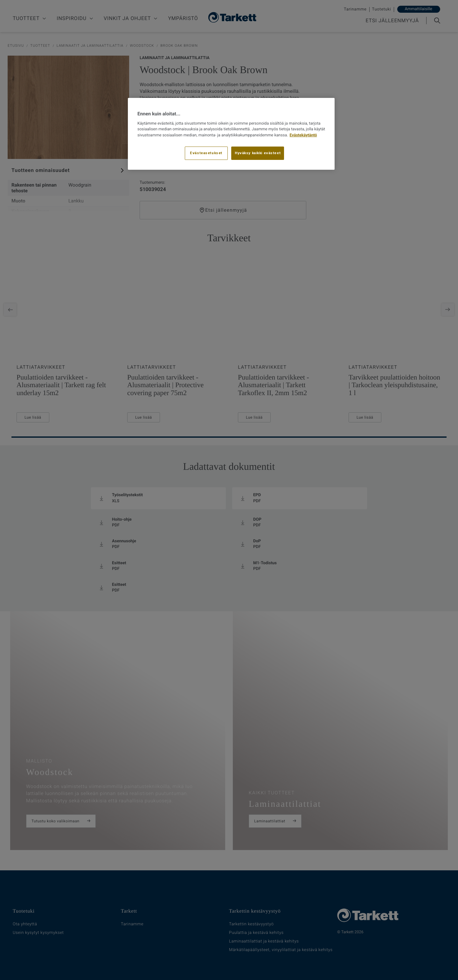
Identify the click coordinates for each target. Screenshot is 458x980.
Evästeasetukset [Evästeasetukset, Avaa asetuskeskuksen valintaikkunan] (206, 153)
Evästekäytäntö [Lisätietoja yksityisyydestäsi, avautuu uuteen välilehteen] (303, 135)
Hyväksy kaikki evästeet (258, 153)
